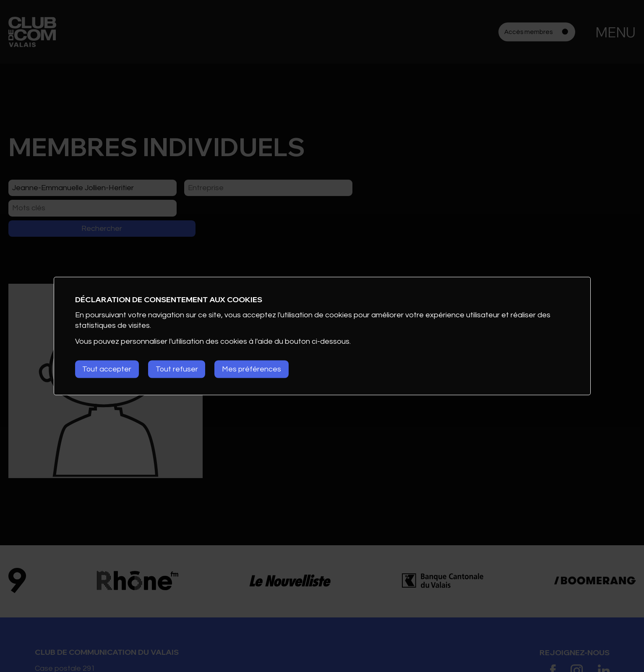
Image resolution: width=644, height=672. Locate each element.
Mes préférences (256, 369)
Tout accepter (108, 369)
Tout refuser (179, 369)
